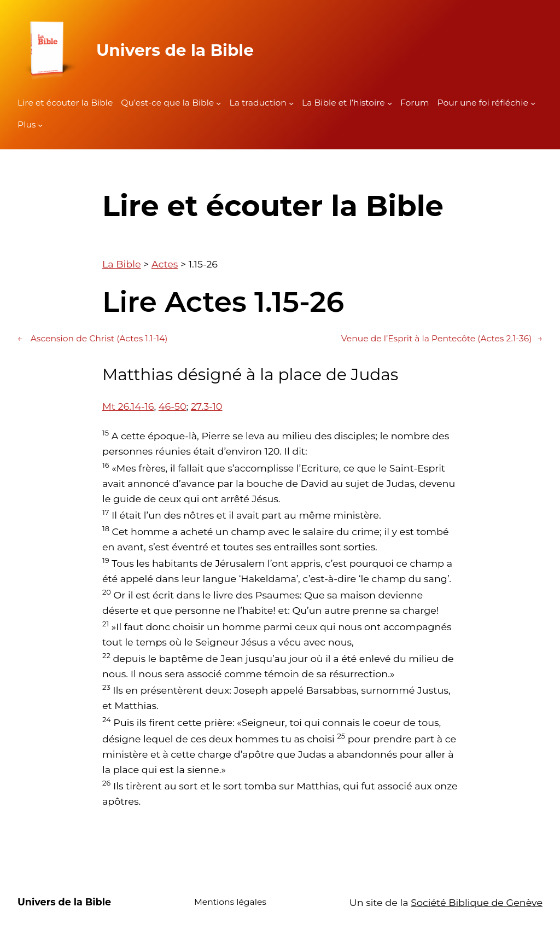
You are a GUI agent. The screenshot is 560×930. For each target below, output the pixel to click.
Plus (27, 124)
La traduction (258, 103)
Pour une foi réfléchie (483, 103)
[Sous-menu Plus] (40, 125)
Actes (165, 264)
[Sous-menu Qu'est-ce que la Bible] (218, 103)
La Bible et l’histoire (343, 103)
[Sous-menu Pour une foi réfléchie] (533, 103)
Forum (415, 103)
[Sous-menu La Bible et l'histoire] (390, 103)
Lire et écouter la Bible (65, 103)
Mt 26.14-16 (128, 406)
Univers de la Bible (175, 50)
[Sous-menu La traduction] (291, 103)
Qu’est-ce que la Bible (167, 103)
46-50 (173, 406)
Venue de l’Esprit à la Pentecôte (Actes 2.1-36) (442, 339)
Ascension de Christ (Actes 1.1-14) (92, 339)
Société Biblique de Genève (477, 902)
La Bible (122, 264)
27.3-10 (207, 406)
